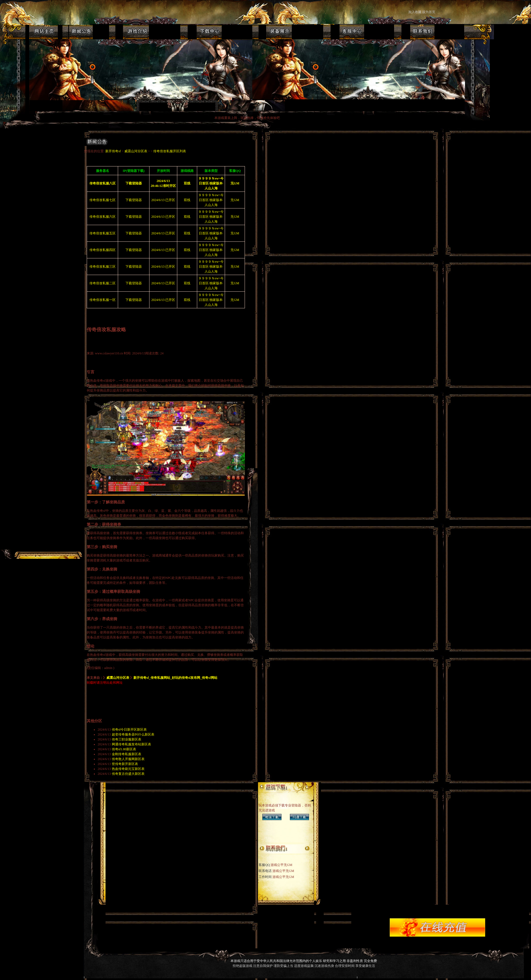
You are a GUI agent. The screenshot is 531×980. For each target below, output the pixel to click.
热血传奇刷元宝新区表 (128, 769)
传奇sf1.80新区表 (124, 749)
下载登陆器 (134, 200)
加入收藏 (415, 12)
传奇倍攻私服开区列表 (170, 151)
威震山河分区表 (136, 151)
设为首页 (429, 12)
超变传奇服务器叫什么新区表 (133, 734)
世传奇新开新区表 (125, 764)
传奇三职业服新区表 (127, 739)
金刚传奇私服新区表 (127, 754)
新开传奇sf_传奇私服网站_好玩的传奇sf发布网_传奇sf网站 (175, 678)
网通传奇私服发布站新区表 (131, 744)
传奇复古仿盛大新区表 (128, 774)
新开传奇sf (113, 151)
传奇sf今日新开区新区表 (129, 730)
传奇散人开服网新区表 (128, 759)
